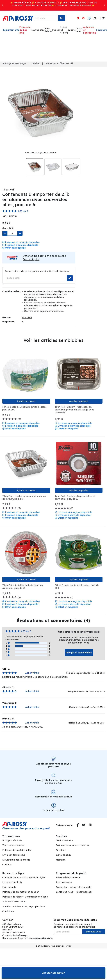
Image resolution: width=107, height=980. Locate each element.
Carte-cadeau (64, 855)
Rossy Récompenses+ (68, 877)
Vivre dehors (48, 30)
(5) (12, 508)
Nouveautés (38, 30)
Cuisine (35, 63)
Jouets (72, 30)
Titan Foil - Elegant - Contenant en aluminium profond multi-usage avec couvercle (74, 410)
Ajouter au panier (53, 973)
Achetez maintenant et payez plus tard (24, 907)
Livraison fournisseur (14, 855)
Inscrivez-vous (64, 882)
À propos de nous (12, 840)
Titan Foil (8, 190)
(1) (64, 508)
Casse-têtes (79, 30)
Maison (56, 30)
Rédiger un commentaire (79, 653)
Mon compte (9, 887)
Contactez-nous (65, 840)
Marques (61, 860)
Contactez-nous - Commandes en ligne (24, 877)
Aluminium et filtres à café (59, 63)
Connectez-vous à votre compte (74, 887)
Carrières (7, 865)
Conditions (8, 911)
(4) (12, 597)
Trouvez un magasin (13, 845)
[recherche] (46, 18)
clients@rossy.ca (20, 935)
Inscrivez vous (93, 932)
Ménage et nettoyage (14, 63)
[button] (3, 5)
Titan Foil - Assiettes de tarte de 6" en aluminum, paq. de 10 (23, 587)
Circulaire (61, 850)
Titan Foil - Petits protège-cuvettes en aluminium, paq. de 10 (75, 497)
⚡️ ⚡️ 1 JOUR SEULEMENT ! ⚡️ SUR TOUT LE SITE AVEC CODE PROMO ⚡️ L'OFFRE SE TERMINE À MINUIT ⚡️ (53, 4)
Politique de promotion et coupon (21, 892)
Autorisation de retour (14, 902)
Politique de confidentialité (17, 850)
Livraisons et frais (12, 882)
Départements (11, 30)
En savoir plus (31, 259)
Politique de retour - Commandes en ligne (25, 897)
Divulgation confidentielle (16, 860)
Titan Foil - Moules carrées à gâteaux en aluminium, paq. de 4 (24, 497)
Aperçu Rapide (5, 352)
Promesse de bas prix (25, 30)
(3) (12, 419)
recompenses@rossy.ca (40, 938)
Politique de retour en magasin (73, 845)
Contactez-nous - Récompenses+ (74, 892)
